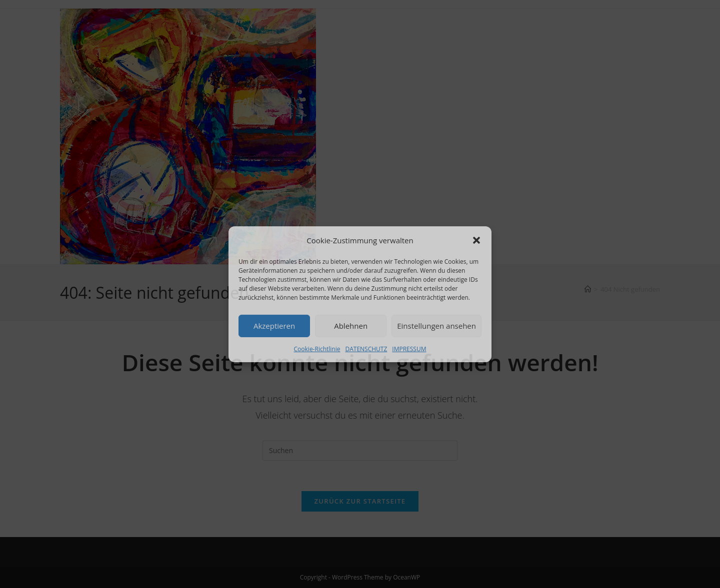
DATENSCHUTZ (366, 348)
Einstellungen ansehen (436, 326)
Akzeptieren (274, 326)
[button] (476, 240)
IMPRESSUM (409, 348)
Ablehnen (351, 326)
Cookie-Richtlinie (317, 348)
